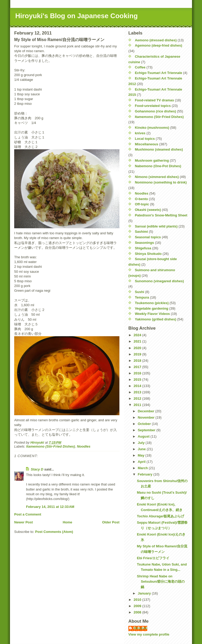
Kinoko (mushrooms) (152, 128)
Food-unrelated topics (153, 106)
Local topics (145, 139)
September (147, 430)
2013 (138, 392)
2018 (138, 361)
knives (140, 133)
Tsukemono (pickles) (152, 303)
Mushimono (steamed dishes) (159, 149)
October (145, 424)
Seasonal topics (148, 237)
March (143, 468)
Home (67, 522)
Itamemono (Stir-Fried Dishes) (51, 446)
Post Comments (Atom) (54, 532)
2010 (138, 600)
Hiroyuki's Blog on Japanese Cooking (77, 16)
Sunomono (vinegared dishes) (159, 281)
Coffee (140, 67)
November (147, 417)
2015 (138, 380)
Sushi (140, 292)
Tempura (142, 297)
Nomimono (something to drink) (161, 182)
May (142, 455)
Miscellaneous (147, 144)
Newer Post (24, 522)
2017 (138, 367)
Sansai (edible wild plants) (156, 226)
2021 (138, 341)
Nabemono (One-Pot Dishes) (158, 166)
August (144, 436)
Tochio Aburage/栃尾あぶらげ (160, 516)
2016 (138, 373)
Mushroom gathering (152, 160)
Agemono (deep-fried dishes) (159, 45)
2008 (138, 612)
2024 (138, 335)
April (142, 462)
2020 (138, 348)
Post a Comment (28, 514)
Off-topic (142, 204)
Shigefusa (143, 248)
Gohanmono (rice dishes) (156, 111)
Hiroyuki (140, 628)
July (142, 443)
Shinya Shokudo (148, 254)
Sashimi (142, 232)
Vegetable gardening (152, 308)
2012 (138, 398)
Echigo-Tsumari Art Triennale (159, 73)
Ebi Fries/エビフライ (153, 558)
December (147, 411)
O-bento (142, 199)
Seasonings (145, 243)
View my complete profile (149, 634)
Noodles (84, 446)
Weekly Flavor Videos (152, 314)
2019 (138, 354)
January (145, 593)
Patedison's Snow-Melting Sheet (161, 215)
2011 (138, 405)
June (142, 449)
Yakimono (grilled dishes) (156, 319)
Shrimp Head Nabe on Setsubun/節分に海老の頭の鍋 (161, 582)
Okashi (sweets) (148, 210)
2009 (138, 606)
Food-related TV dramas (155, 100)
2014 (138, 386)
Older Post (111, 522)
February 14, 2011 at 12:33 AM (50, 507)
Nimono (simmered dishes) (157, 177)
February (146, 474)
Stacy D (37, 469)
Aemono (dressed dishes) (156, 40)
